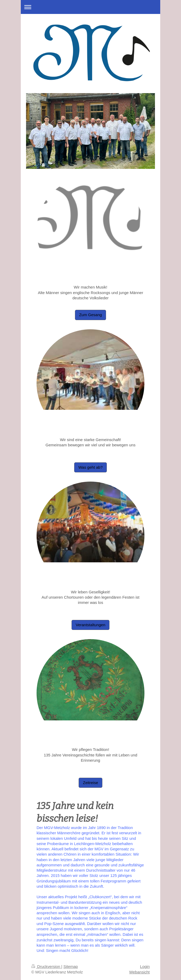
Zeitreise (91, 783)
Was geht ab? (91, 467)
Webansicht (139, 972)
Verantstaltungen (91, 625)
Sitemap (71, 966)
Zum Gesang (91, 315)
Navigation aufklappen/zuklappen (91, 7)
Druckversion (46, 966)
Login (145, 966)
